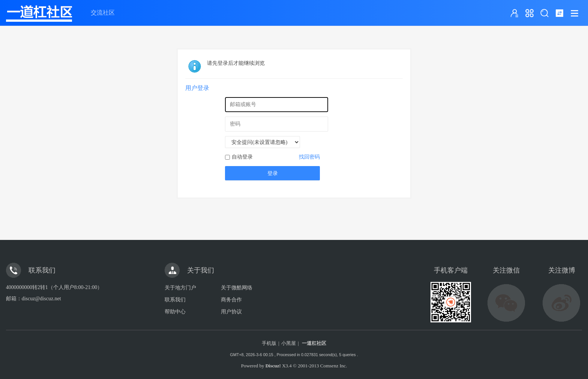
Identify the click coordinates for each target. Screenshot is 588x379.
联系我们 (175, 300)
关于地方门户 (180, 288)
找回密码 (309, 157)
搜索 (544, 13)
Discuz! (273, 366)
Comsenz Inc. (334, 366)
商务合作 (231, 300)
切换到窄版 (559, 13)
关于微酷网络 (237, 288)
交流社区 (103, 13)
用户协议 (231, 312)
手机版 (269, 343)
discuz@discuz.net (41, 299)
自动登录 (239, 157)
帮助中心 (175, 312)
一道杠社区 (314, 343)
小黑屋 (289, 343)
